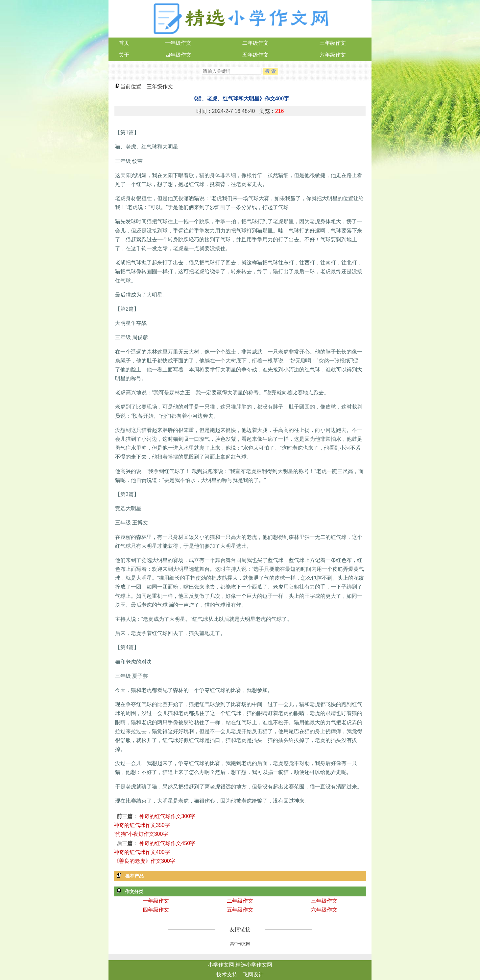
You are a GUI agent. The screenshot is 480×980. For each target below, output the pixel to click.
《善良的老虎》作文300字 (144, 861)
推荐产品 (134, 876)
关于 (124, 55)
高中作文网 (240, 944)
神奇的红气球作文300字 (167, 816)
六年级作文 (333, 55)
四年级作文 (178, 55)
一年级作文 (178, 43)
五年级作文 (255, 55)
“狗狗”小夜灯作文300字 (141, 834)
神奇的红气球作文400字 (142, 852)
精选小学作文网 (254, 965)
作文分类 (134, 891)
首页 (124, 43)
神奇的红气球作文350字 (142, 825)
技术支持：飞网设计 (240, 975)
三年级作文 (333, 43)
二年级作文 (255, 43)
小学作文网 (221, 965)
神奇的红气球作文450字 (167, 843)
